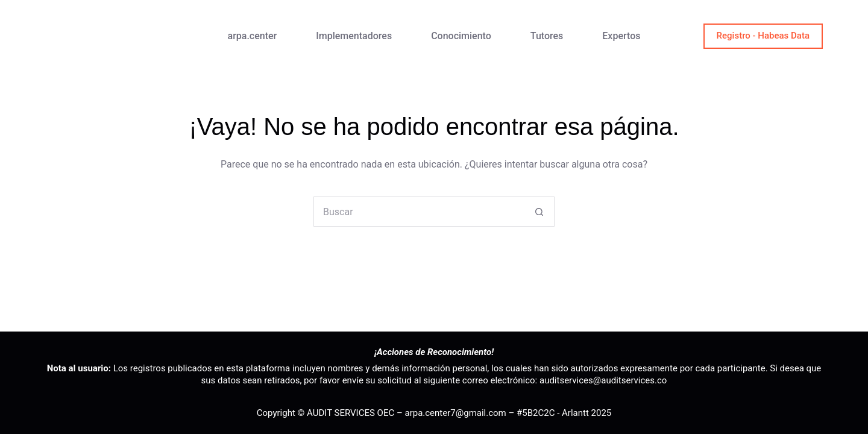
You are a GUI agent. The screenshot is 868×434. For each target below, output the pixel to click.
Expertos (621, 36)
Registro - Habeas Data (763, 36)
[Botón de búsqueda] (539, 212)
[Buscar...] (419, 212)
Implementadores (354, 36)
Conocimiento (461, 36)
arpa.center (253, 36)
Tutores (547, 36)
